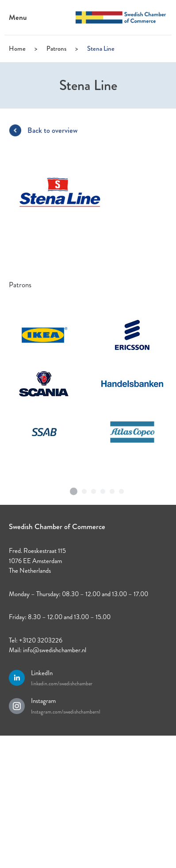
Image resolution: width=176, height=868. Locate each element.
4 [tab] (103, 489)
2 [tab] (84, 489)
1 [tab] (74, 488)
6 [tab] (122, 489)
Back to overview (52, 130)
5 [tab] (112, 489)
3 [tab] (94, 489)
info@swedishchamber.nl (55, 650)
